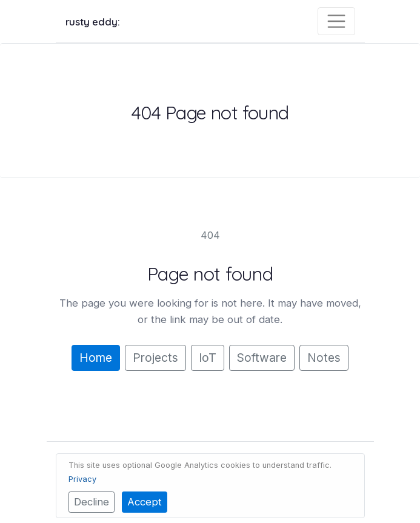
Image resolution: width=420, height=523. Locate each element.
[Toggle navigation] (336, 21)
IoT (208, 358)
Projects (155, 358)
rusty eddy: (93, 22)
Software (262, 358)
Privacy (82, 479)
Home (96, 358)
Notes (324, 358)
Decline (92, 502)
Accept (145, 502)
